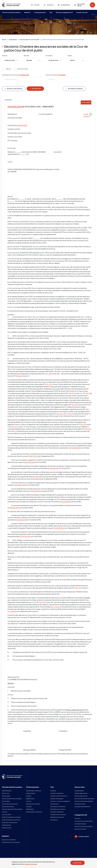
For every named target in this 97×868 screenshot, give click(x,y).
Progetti (29, 796)
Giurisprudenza (79, 791)
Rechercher (36, 89)
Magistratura (30, 799)
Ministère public (7, 791)
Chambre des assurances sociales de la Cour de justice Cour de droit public (63, 40)
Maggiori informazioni (31, 864)
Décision (5, 56)
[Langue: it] (93, 14)
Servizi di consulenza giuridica (84, 826)
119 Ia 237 (19, 376)
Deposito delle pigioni (57, 799)
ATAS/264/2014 (25, 536)
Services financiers (80, 829)
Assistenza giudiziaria (57, 793)
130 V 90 (88, 429)
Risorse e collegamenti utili (64, 13)
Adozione (53, 791)
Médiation (27, 13)
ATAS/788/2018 (36, 479)
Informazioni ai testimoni (58, 807)
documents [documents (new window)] (62, 75)
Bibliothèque (30, 809)
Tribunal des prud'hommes (10, 804)
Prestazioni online (80, 804)
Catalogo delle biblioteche (83, 807)
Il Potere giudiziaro (40, 13)
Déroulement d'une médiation (11, 842)
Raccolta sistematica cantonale (84, 799)
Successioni (54, 820)
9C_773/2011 (55, 607)
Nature (70, 56)
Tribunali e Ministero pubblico (11, 13)
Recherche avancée (75, 89)
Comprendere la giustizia (34, 791)
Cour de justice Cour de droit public (29, 40)
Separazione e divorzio (57, 817)
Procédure (49, 56)
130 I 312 (71, 393)
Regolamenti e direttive (33, 804)
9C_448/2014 (12, 611)
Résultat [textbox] (29, 60)
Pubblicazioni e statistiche (34, 812)
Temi (51, 13)
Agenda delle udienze (81, 793)
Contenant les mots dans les (15, 75)
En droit (86, 116)
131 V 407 (49, 384)
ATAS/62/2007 (35, 491)
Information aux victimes (58, 809)
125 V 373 (78, 588)
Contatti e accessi (82, 13)
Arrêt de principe (23, 69)
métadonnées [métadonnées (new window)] (25, 75)
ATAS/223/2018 (64, 502)
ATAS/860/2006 (20, 485)
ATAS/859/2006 (75, 448)
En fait (86, 114)
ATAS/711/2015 (33, 456)
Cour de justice (6, 814)
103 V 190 (48, 374)
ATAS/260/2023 (15, 107)
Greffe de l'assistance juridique (11, 817)
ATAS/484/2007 (54, 468)
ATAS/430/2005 (30, 462)
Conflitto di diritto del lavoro (59, 796)
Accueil (4, 40)
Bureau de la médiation (9, 840)
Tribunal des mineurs (8, 807)
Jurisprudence (13, 40)
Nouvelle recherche (14, 89)
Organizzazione (31, 793)
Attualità (29, 807)
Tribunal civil (6, 793)
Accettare (77, 863)
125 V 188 (89, 393)
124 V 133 (59, 414)
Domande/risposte (80, 824)
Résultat (26, 56)
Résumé (8, 69)
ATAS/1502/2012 (59, 528)
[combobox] (11, 60)
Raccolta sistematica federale (84, 801)
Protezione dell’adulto (57, 812)
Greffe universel (7, 828)
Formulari (77, 818)
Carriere (29, 801)
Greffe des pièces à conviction (11, 820)
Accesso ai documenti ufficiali (84, 821)
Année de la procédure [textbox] (56, 60)
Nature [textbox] (72, 60)
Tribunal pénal (6, 796)
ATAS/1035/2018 (21, 520)
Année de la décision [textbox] (11, 60)
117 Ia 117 (69, 414)
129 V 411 (15, 427)
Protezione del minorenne (58, 814)
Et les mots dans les (56, 75)
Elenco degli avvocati (81, 796)
